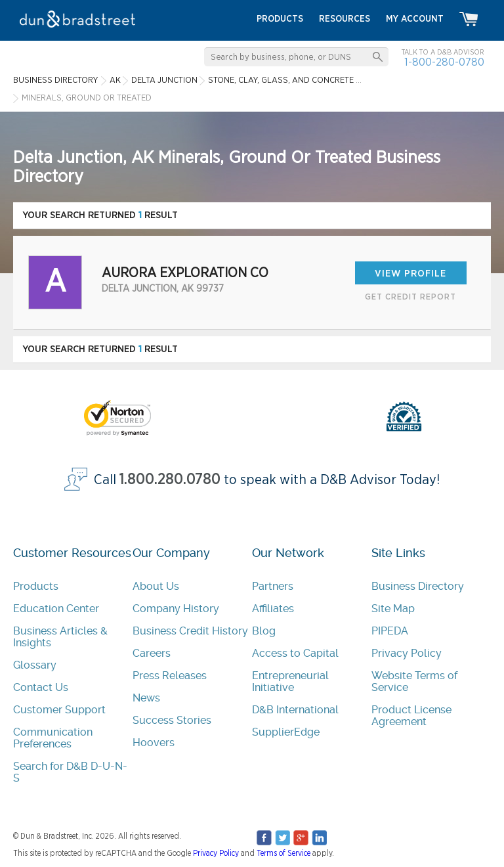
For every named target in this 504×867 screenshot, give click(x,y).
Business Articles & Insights (60, 637)
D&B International (295, 710)
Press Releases (170, 676)
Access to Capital (295, 653)
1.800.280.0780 (170, 480)
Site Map (393, 609)
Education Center (56, 609)
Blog (264, 631)
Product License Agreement (411, 716)
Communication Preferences (53, 738)
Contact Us (41, 687)
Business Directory (418, 586)
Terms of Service (283, 853)
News (146, 698)
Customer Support (59, 710)
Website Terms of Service (414, 681)
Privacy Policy (407, 653)
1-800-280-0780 (444, 62)
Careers (152, 653)
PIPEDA (390, 631)
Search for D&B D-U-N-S (70, 772)
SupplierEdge (286, 732)
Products (36, 586)
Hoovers (154, 743)
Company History (176, 609)
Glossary (35, 665)
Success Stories (172, 720)
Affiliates (273, 609)
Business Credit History (190, 631)
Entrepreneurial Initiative (290, 681)
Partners (273, 586)
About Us (156, 586)
